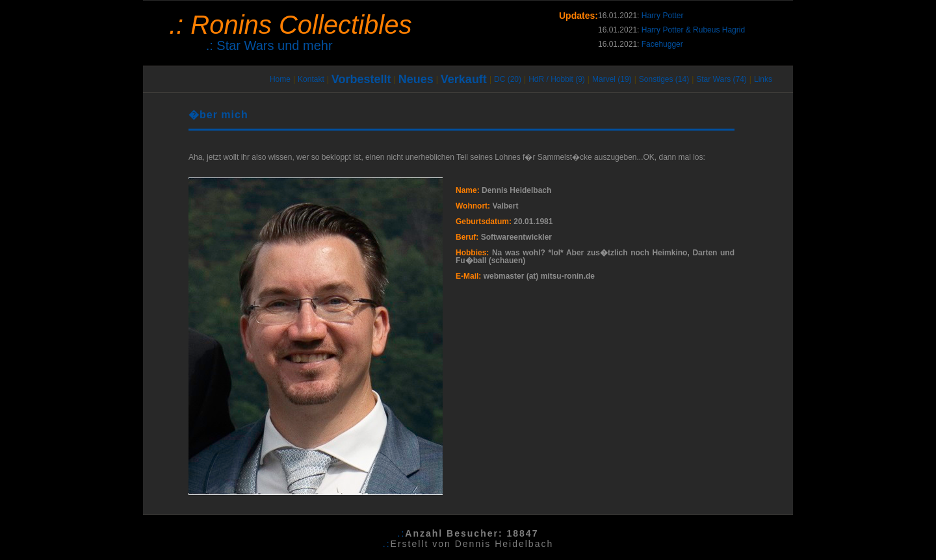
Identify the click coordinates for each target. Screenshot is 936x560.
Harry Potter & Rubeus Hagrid (693, 30)
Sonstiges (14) (664, 79)
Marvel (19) (612, 79)
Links (763, 79)
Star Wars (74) (721, 79)
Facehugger (662, 44)
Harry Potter (663, 16)
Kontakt (311, 79)
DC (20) (508, 79)
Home (280, 79)
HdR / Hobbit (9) (557, 79)
